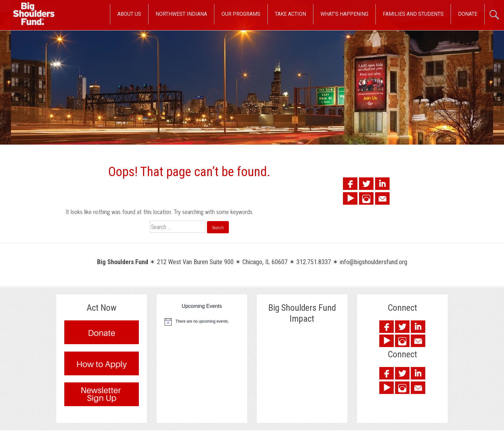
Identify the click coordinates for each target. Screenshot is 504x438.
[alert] (202, 322)
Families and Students (413, 14)
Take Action (290, 14)
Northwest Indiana (181, 14)
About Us (129, 14)
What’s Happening (344, 14)
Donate (468, 14)
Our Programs (241, 14)
